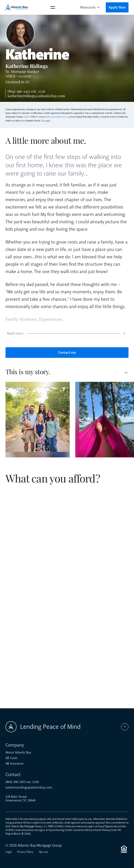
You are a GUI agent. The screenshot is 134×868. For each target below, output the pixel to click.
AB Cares (12, 758)
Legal (9, 852)
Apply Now (117, 7)
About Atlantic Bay (18, 753)
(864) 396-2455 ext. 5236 (26, 91)
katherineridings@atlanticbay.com (36, 96)
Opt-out (43, 852)
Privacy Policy (25, 852)
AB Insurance (14, 764)
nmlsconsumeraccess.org (58, 117)
